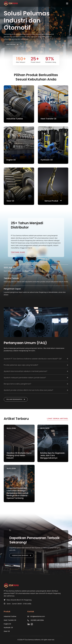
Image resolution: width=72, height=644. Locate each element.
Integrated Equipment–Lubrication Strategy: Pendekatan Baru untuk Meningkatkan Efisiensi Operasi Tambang (18, 493)
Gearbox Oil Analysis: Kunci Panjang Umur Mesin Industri (19, 456)
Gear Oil (7, 631)
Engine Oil (7, 624)
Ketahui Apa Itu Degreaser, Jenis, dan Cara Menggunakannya (53, 456)
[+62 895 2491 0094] (28, 621)
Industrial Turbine (10, 617)
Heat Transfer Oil (10, 620)
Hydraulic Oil (8, 628)
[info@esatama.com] (28, 617)
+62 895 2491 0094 (37, 620)
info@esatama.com (38, 617)
